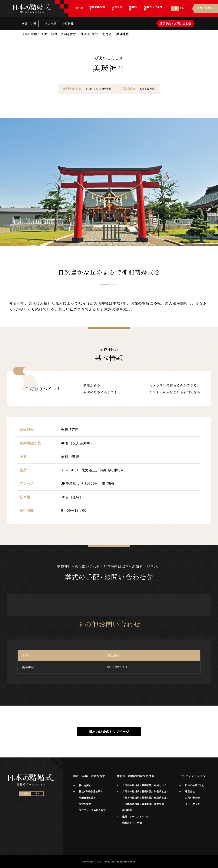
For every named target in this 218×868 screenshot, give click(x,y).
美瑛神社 (68, 23)
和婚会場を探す (88, 798)
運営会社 (190, 791)
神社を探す (85, 785)
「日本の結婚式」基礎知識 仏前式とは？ (146, 798)
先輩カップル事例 (132, 823)
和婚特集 (127, 810)
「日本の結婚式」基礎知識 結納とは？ (144, 785)
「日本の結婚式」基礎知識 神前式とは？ (146, 791)
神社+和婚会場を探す (91, 791)
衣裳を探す (85, 804)
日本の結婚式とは (195, 785)
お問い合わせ (192, 798)
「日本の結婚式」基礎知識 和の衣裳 (143, 804)
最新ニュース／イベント (136, 817)
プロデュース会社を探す (93, 810)
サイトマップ (192, 804)
